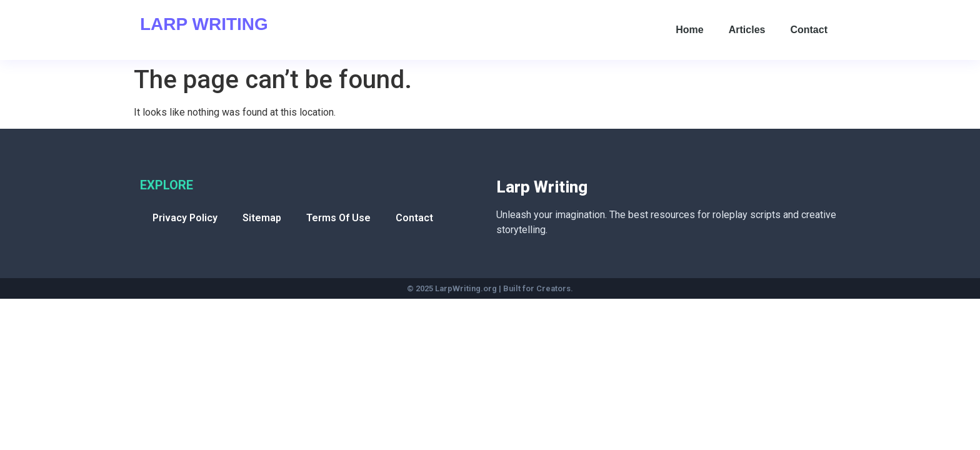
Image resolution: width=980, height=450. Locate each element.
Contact (809, 30)
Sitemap (262, 218)
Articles (747, 30)
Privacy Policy (185, 218)
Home (689, 30)
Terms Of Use (338, 218)
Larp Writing (204, 24)
